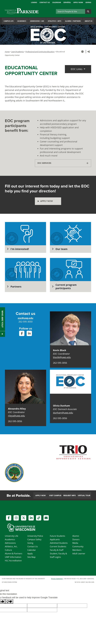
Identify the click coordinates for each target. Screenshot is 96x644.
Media (75, 543)
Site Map (31, 557)
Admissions (10, 543)
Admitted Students (59, 543)
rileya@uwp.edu (16, 416)
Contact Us (45, 2)
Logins (34, 2)
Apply (30, 554)
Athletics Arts (55, 21)
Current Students (58, 546)
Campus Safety (34, 539)
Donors (76, 539)
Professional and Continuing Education (40, 52)
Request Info (70, 496)
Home (7, 52)
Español (67, 2)
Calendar (57, 2)
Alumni (76, 536)
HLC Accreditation (13, 561)
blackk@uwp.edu (62, 357)
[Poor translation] (9, 601)
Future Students (57, 536)
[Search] (70, 11)
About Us (89, 21)
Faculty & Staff (57, 550)
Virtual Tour (84, 496)
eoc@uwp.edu (25, 318)
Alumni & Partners (14, 554)
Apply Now (78, 2)
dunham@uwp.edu (63, 413)
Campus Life (9, 21)
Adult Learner (79, 554)
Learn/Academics (17, 52)
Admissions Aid (37, 21)
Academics (22, 21)
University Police (35, 536)
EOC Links (77, 69)
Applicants (55, 539)
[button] (83, 52)
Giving (88, 2)
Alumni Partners (73, 21)
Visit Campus (55, 496)
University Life (11, 536)
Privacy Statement (57, 579)
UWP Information (13, 557)
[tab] (63, 163)
